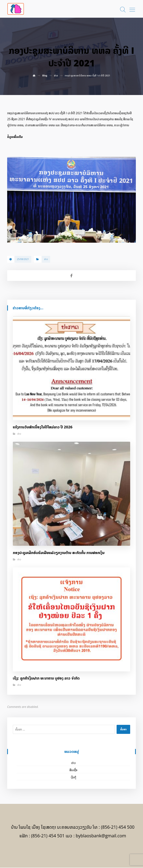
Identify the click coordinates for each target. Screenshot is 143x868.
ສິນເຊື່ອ (73, 770)
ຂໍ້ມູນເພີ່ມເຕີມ (15, 137)
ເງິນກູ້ (73, 777)
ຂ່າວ (46, 259)
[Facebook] (71, 851)
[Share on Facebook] (71, 276)
